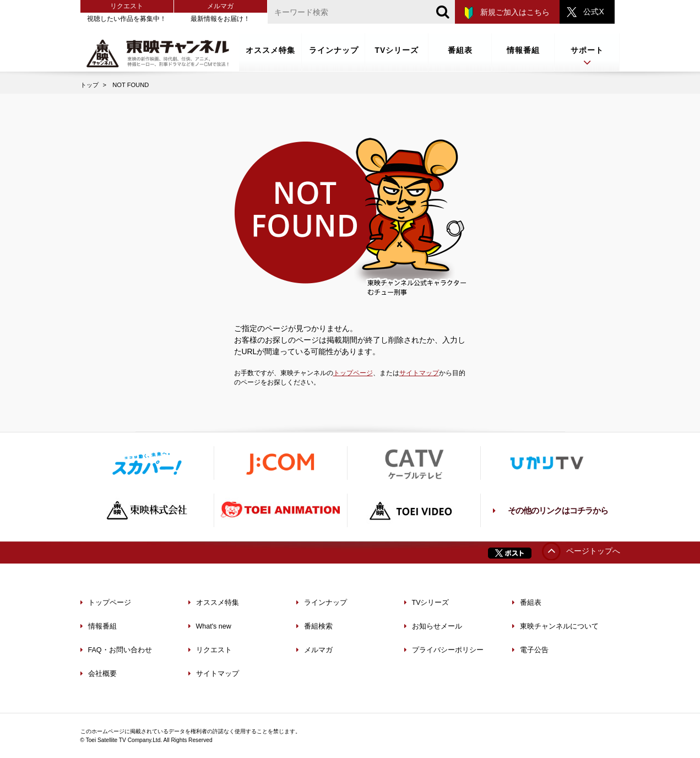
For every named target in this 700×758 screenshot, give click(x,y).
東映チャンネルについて (555, 626)
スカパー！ (147, 463)
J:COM (280, 463)
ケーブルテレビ (414, 463)
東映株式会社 (147, 510)
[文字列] (361, 12)
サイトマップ (419, 373)
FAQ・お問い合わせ (116, 650)
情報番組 (523, 50)
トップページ (353, 373)
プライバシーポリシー (444, 650)
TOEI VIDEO (414, 510)
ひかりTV (547, 463)
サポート (587, 57)
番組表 (460, 50)
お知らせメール (433, 626)
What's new (210, 626)
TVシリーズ (397, 50)
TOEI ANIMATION (280, 510)
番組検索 (314, 626)
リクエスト (127, 6)
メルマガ (220, 6)
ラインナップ (334, 50)
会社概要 (99, 674)
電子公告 (530, 650)
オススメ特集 (270, 50)
